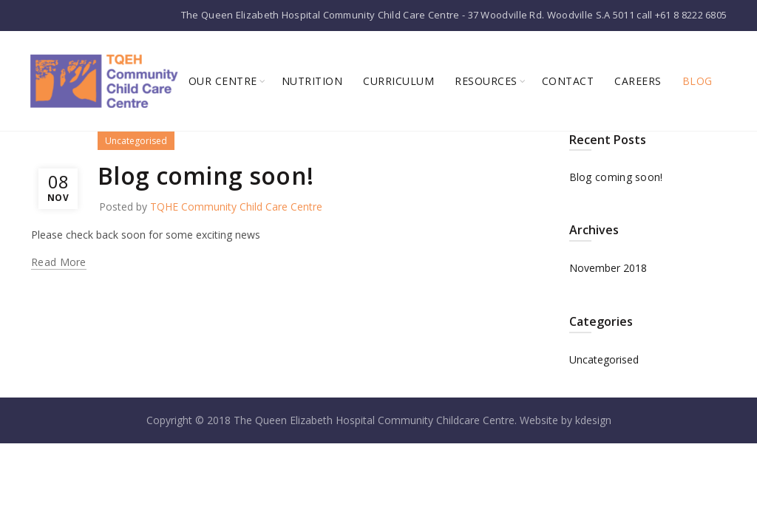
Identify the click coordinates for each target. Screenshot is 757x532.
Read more (59, 262)
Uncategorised (136, 141)
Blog (697, 81)
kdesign (593, 420)
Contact (568, 81)
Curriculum (398, 81)
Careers (638, 81)
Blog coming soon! (206, 175)
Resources (486, 81)
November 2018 (608, 268)
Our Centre (223, 81)
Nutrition (312, 81)
